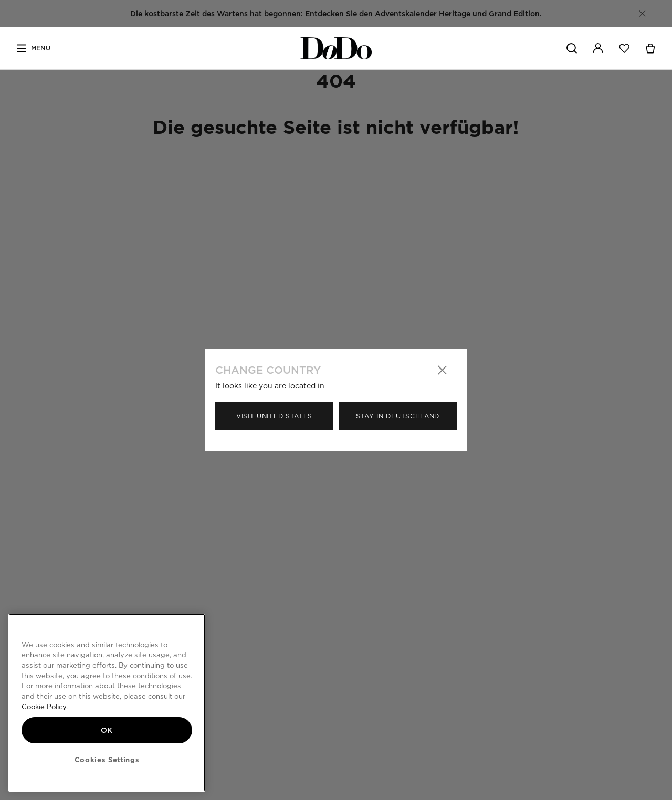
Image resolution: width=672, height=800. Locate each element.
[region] (107, 703)
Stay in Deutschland (398, 416)
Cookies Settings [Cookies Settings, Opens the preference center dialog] (107, 760)
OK (107, 730)
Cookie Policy (44, 707)
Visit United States (274, 416)
